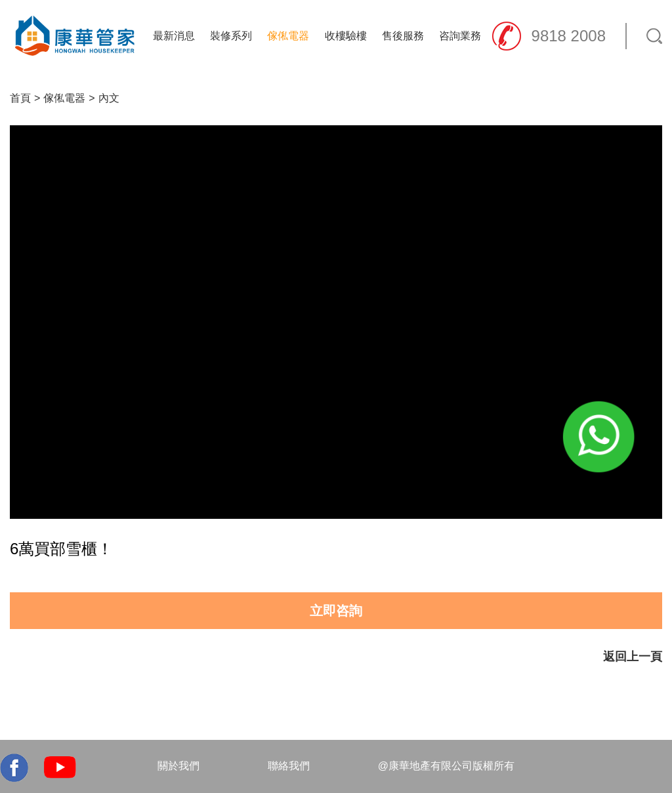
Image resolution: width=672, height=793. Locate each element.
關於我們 (178, 766)
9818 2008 (569, 36)
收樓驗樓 (346, 36)
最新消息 (174, 36)
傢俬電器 (288, 36)
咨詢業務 (460, 36)
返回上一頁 (633, 657)
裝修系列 (231, 36)
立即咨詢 (336, 611)
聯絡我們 (289, 766)
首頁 (20, 98)
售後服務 (403, 36)
